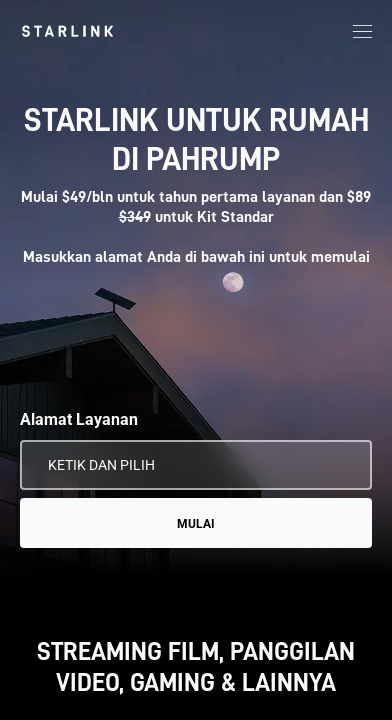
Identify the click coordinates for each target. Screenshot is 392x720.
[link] (67, 31)
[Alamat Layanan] (196, 465)
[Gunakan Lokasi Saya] (343, 465)
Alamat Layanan (79, 419)
